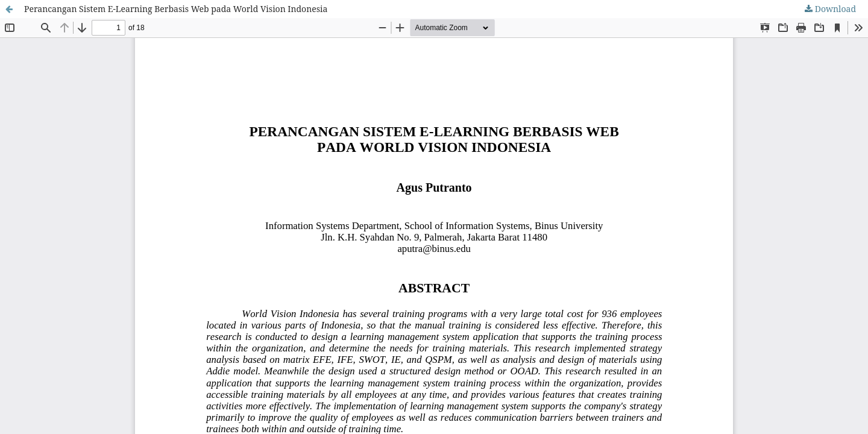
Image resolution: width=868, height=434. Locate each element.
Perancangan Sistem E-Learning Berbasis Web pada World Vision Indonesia (176, 9)
